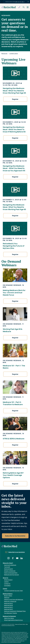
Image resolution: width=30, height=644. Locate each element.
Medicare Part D (8, 609)
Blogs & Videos (8, 596)
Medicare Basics (8, 594)
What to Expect (8, 580)
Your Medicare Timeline (11, 613)
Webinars (7, 598)
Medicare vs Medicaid (10, 601)
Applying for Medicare (10, 565)
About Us (5, 578)
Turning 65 (7, 567)
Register (15, 99)
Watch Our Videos (9, 618)
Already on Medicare (10, 571)
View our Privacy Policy (20, 624)
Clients (5, 589)
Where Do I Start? (8, 563)
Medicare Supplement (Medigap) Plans (15, 611)
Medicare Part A (8, 603)
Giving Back (7, 586)
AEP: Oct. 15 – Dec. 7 (20, 2)
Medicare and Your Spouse (11, 575)
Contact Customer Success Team (13, 591)
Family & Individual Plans (11, 573)
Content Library (14, 53)
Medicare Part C (9, 607)
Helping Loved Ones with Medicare (14, 600)
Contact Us (7, 584)
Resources (4, 53)
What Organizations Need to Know (13, 620)
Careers (6, 582)
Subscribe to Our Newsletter (15, 536)
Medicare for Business (9, 616)
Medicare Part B (8, 605)
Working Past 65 (8, 569)
